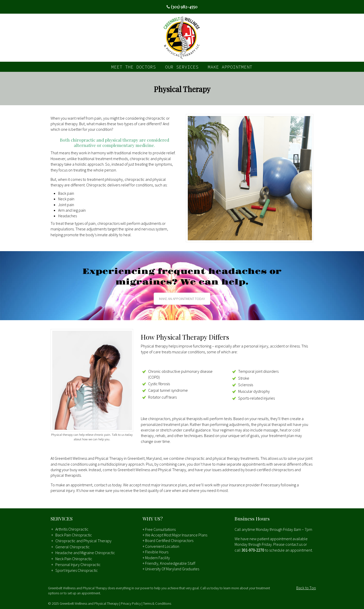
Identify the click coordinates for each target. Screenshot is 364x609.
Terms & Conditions (157, 603)
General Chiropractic (73, 547)
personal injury (63, 490)
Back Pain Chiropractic (74, 535)
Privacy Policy (131, 603)
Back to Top (306, 588)
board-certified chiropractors (270, 470)
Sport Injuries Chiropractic (77, 570)
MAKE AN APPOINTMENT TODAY (182, 299)
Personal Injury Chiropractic (78, 564)
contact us (103, 485)
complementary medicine (128, 145)
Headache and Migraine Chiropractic (85, 553)
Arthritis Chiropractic (72, 529)
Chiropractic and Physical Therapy (83, 541)
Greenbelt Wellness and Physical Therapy (182, 38)
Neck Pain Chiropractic (74, 559)
